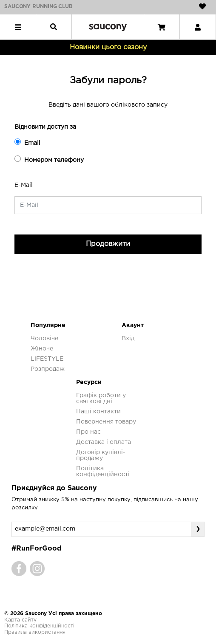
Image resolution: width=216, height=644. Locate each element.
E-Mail (24, 185)
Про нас (88, 432)
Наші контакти (98, 412)
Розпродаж (48, 369)
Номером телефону (49, 159)
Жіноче (42, 349)
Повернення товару (106, 422)
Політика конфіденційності (39, 626)
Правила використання (35, 632)
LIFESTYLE (47, 359)
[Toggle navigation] (18, 27)
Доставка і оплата (104, 442)
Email (27, 142)
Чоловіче (44, 339)
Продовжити (108, 244)
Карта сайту (20, 620)
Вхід (128, 339)
